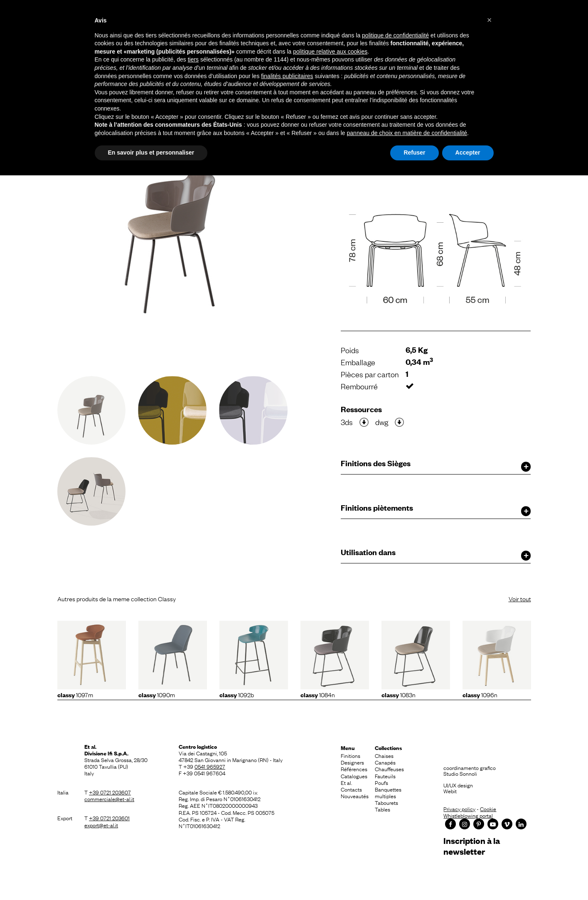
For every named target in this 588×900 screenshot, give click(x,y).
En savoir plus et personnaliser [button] (151, 152)
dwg (382, 422)
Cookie (488, 809)
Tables (383, 809)
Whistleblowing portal (468, 815)
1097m (75, 694)
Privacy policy (459, 809)
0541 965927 (210, 766)
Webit (450, 791)
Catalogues (354, 776)
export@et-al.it (101, 825)
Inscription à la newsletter (472, 846)
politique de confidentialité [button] (395, 35)
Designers (352, 762)
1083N (399, 694)
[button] (490, 20)
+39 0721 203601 (109, 818)
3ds (347, 422)
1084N (318, 694)
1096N (480, 694)
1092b (237, 694)
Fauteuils (385, 776)
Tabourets (386, 802)
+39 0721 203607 (110, 792)
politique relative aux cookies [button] (330, 52)
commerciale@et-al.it (109, 799)
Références (354, 769)
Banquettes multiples (388, 792)
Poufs (381, 782)
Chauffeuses (389, 769)
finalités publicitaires (287, 76)
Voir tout (520, 598)
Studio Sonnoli (460, 773)
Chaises (384, 755)
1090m (157, 694)
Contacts (351, 789)
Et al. (346, 782)
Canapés (385, 762)
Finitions (351, 755)
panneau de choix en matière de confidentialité (407, 133)
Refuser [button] (414, 152)
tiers (193, 59)
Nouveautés (355, 796)
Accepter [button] (468, 152)
